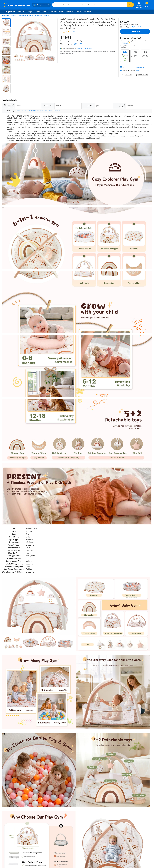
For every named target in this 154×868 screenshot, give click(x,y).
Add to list (127, 75)
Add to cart (135, 31)
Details (138, 70)
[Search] (131, 5)
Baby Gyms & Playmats (42, 15)
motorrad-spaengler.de (84, 48)
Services (21, 12)
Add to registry (142, 75)
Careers (79, 12)
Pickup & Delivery (57, 12)
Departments (10, 12)
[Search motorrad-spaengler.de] (90, 5)
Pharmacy (70, 12)
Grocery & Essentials (42, 12)
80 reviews (77, 32)
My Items (88, 12)
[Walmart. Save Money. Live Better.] (16, 5)
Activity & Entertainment (26, 15)
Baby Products (12, 15)
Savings (29, 12)
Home (4, 15)
